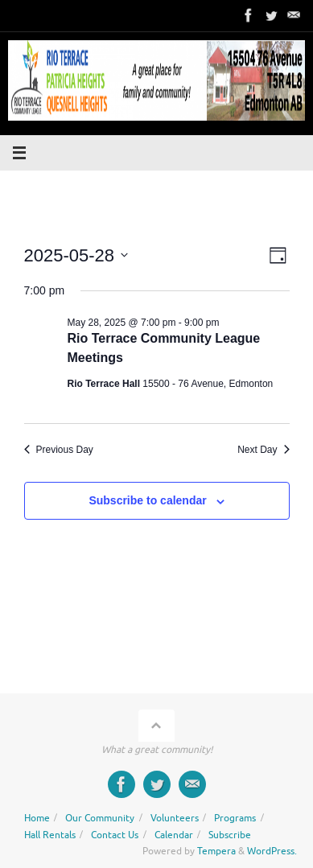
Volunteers (175, 818)
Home (37, 818)
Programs (235, 818)
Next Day (263, 450)
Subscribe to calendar (147, 500)
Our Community (100, 818)
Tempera (216, 851)
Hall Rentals (50, 835)
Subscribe (230, 835)
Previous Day (59, 450)
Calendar (174, 835)
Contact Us (115, 835)
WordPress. (272, 851)
